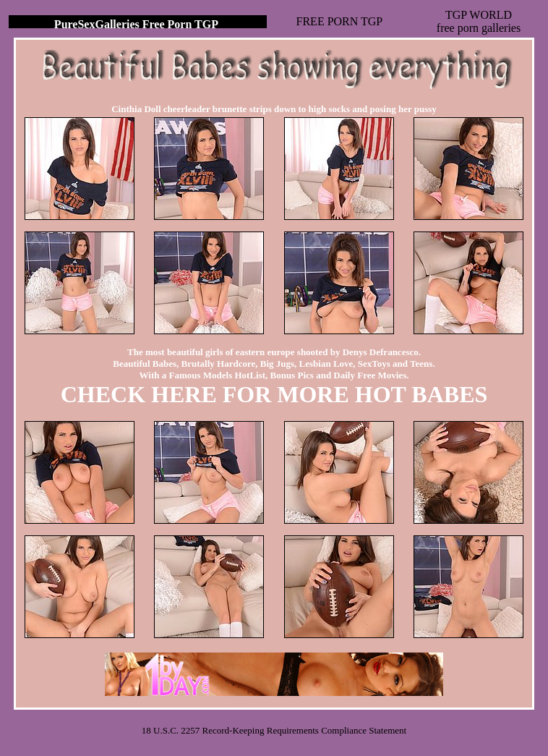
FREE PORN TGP (340, 21)
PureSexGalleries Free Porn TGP (136, 24)
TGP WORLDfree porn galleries (479, 21)
